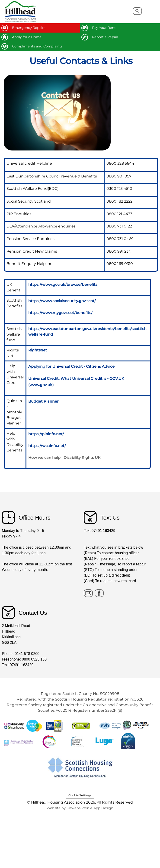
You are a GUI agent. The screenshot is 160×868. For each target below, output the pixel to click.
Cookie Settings (80, 795)
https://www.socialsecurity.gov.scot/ (62, 301)
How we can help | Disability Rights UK (64, 458)
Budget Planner (43, 401)
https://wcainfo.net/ (47, 446)
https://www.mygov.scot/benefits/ (60, 313)
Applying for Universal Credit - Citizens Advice (71, 366)
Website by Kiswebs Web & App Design (80, 808)
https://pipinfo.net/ (46, 434)
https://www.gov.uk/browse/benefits (63, 285)
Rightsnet (38, 350)
